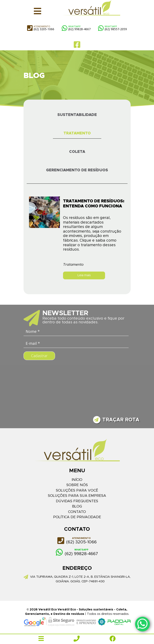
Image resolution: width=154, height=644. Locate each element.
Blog (77, 506)
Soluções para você (77, 490)
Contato (77, 512)
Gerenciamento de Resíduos (77, 170)
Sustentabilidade (77, 115)
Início (77, 480)
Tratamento (77, 133)
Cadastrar (39, 356)
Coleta (77, 152)
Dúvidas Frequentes (77, 501)
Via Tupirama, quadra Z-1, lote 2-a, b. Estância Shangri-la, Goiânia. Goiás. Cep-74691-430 (80, 579)
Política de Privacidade (77, 517)
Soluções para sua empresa (77, 496)
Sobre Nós (77, 485)
